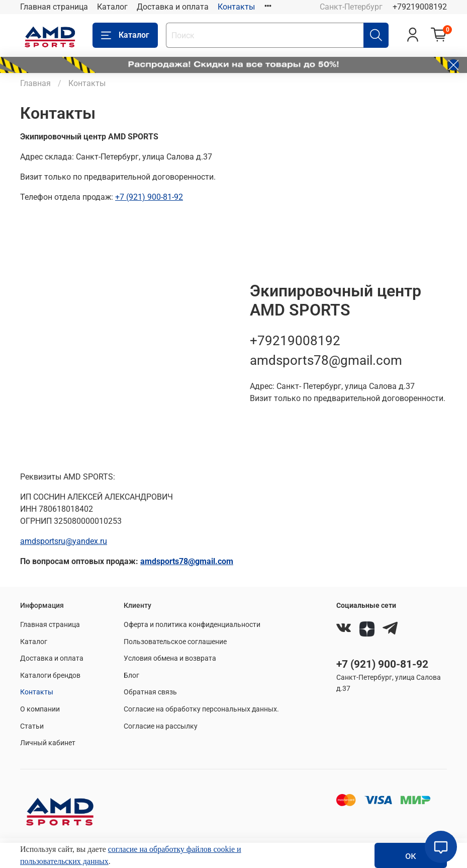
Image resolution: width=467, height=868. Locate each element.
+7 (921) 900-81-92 (382, 664)
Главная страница (54, 7)
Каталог (112, 7)
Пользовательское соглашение (175, 642)
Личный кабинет (48, 743)
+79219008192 (420, 7)
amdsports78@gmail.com (326, 360)
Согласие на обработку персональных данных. (201, 709)
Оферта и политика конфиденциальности (192, 625)
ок (411, 855)
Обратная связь (150, 692)
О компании (40, 709)
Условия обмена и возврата (170, 658)
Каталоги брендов (50, 676)
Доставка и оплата (173, 7)
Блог (131, 676)
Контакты (236, 7)
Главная (35, 83)
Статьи (32, 726)
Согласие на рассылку (161, 726)
